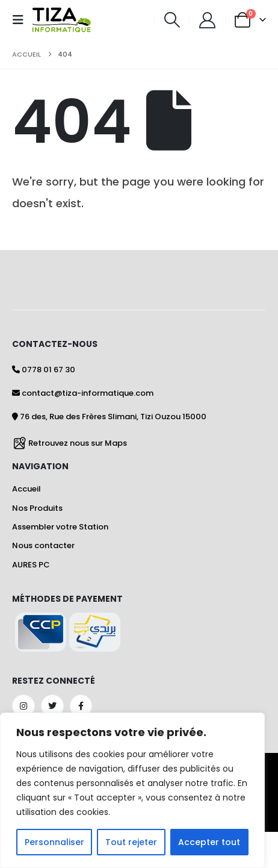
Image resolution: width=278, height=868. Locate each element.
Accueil (26, 489)
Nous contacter (43, 545)
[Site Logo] (62, 20)
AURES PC (31, 565)
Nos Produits (37, 508)
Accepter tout (209, 842)
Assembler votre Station (60, 527)
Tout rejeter (131, 842)
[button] (22, 20)
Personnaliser (54, 842)
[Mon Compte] (207, 20)
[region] (132, 790)
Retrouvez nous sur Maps (78, 442)
